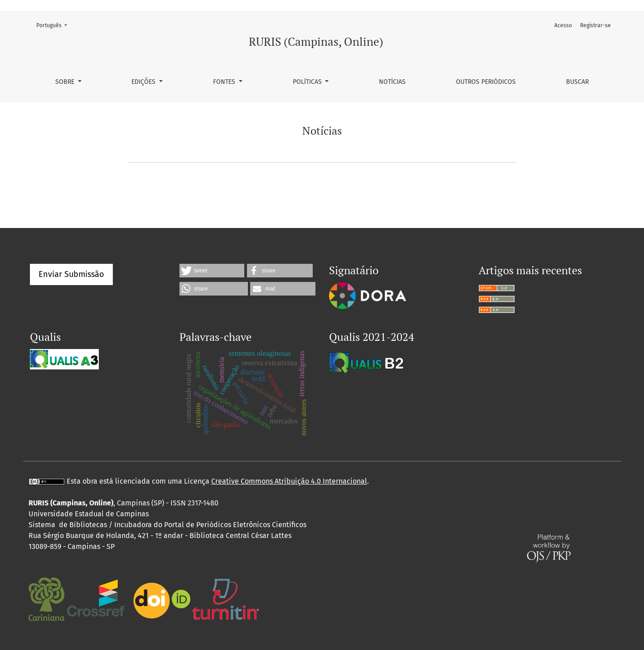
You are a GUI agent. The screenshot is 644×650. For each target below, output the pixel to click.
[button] (212, 271)
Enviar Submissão (71, 274)
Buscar (577, 82)
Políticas (308, 82)
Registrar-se (596, 25)
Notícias (392, 82)
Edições (144, 82)
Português (54, 25)
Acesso (563, 25)
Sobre (66, 82)
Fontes (225, 82)
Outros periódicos (486, 82)
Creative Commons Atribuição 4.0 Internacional (289, 481)
